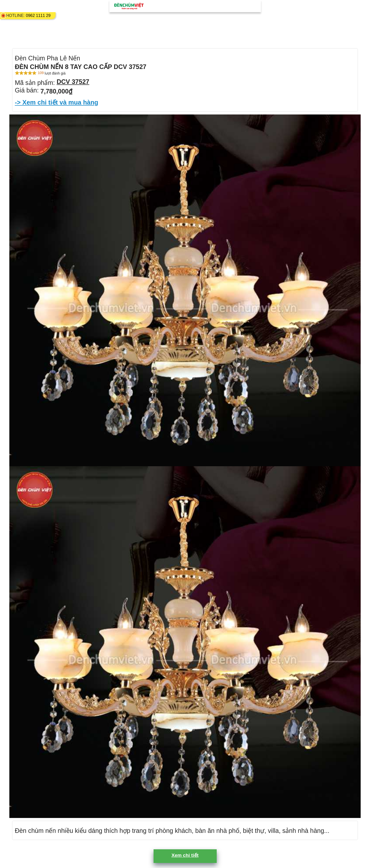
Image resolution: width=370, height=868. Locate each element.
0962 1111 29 (38, 16)
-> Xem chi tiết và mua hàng (57, 102)
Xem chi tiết (185, 855)
